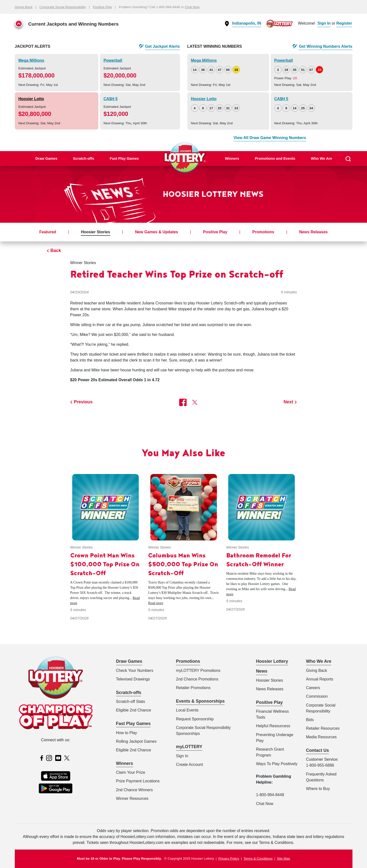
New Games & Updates (157, 232)
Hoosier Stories (95, 232)
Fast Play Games (124, 158)
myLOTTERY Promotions (198, 671)
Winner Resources (132, 798)
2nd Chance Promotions (197, 679)
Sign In (324, 23)
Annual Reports (320, 679)
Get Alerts (163, 47)
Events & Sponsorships (200, 701)
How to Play (127, 733)
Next (288, 402)
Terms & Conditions (258, 859)
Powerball (113, 60)
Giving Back (24, 7)
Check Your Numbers (135, 671)
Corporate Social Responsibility (63, 7)
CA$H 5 (111, 99)
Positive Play (102, 7)
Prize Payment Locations (138, 781)
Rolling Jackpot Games (136, 741)
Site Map (283, 859)
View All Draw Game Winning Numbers (270, 138)
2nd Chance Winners (134, 790)
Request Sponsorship (195, 719)
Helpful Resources (272, 726)
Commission (317, 696)
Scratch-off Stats (131, 702)
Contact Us (318, 750)
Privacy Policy (229, 859)
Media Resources (322, 737)
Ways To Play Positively (277, 764)
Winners (232, 158)
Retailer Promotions (193, 688)
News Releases (314, 232)
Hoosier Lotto (31, 99)
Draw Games (46, 158)
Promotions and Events (275, 158)
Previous (83, 402)
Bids (310, 720)
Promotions (263, 232)
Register (344, 23)
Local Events (187, 710)
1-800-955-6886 (320, 765)
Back (56, 251)
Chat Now (192, 7)
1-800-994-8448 (270, 795)
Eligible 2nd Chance (134, 710)
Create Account (189, 765)
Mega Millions (31, 60)
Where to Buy (318, 789)
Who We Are (321, 158)
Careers (313, 688)
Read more (156, 603)
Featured (48, 232)
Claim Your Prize (131, 772)
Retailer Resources (323, 728)
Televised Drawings (133, 679)
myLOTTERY (189, 747)
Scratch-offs (84, 158)
